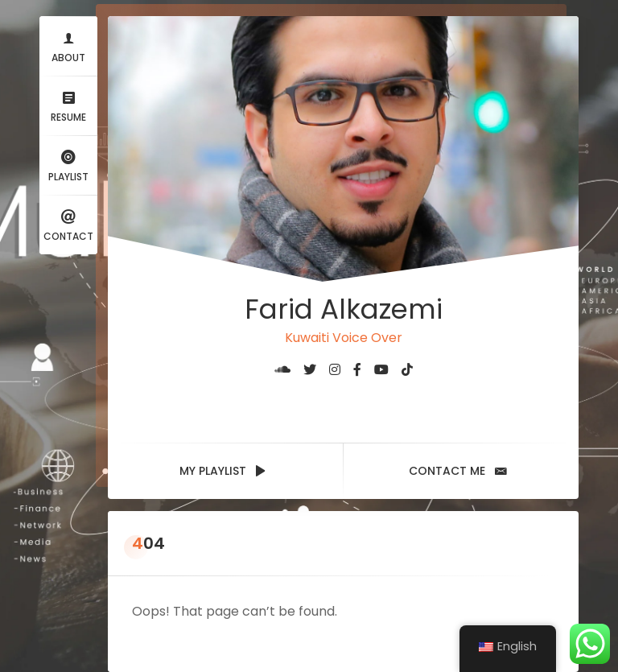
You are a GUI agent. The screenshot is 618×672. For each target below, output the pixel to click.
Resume (68, 105)
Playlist (68, 165)
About (68, 45)
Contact (68, 224)
